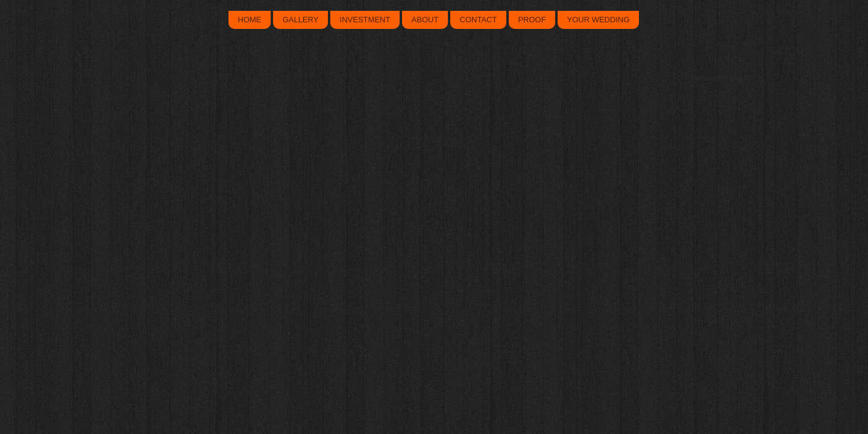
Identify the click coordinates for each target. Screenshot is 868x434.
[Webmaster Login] (719, 79)
